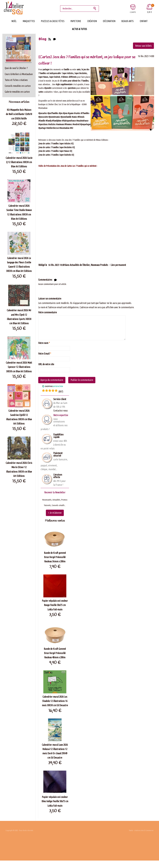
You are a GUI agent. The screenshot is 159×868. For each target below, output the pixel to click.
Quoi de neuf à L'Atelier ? (16, 68)
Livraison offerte (58, 476)
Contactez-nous (61, 411)
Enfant (144, 21)
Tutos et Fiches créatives (16, 80)
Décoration (109, 21)
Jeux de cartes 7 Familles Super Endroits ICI (56, 155)
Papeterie (76, 21)
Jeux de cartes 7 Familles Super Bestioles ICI (57, 147)
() (61, 391)
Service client (60, 399)
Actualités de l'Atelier (80, 265)
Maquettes (29, 21)
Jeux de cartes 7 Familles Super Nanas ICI (55, 151)
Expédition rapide (58, 436)
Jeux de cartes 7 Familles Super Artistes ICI (56, 144)
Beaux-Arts (128, 21)
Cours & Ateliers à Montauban (19, 74)
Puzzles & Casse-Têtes (53, 21)
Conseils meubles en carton (18, 86)
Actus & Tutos (79, 29)
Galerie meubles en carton (17, 92)
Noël (14, 21)
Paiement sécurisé (58, 454)
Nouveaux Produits (99, 265)
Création (92, 21)
